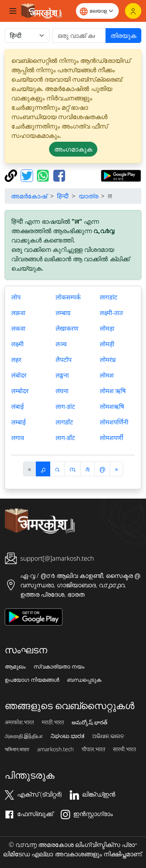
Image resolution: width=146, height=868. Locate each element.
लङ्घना (62, 375)
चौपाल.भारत (93, 749)
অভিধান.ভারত (17, 749)
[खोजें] (79, 36)
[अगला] (116, 469)
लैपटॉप (64, 360)
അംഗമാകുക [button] (73, 149)
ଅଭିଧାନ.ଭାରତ (108, 736)
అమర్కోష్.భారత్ (89, 722)
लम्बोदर (20, 391)
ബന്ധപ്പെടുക (84, 680)
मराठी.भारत (53, 722)
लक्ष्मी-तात (111, 313)
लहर (16, 360)
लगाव (18, 438)
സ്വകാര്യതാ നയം (59, 667)
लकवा (18, 328)
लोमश (106, 375)
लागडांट (108, 297)
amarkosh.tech (55, 749)
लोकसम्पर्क (68, 297)
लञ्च (61, 344)
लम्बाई (18, 422)
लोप (16, 297)
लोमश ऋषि (113, 391)
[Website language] (97, 11)
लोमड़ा (107, 328)
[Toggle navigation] (13, 11)
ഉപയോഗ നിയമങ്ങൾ (32, 680)
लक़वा (18, 313)
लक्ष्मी (18, 344)
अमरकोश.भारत (19, 722)
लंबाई (18, 406)
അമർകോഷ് (29, 196)
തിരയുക (123, 36)
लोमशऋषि (112, 406)
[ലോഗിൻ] (133, 11)
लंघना (62, 391)
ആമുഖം (15, 667)
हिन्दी (63, 196)
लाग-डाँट (65, 438)
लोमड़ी (107, 344)
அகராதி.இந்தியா (24, 736)
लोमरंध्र (108, 360)
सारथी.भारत (124, 749)
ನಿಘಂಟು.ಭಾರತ (67, 736)
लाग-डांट (65, 406)
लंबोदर (19, 375)
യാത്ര (88, 196)
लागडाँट (64, 422)
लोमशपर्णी (111, 438)
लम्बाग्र (63, 313)
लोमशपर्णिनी (114, 422)
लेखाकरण (67, 328)
